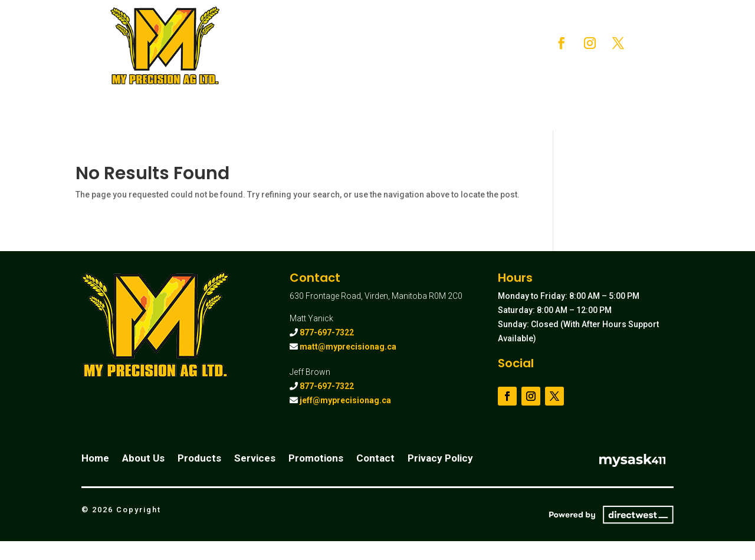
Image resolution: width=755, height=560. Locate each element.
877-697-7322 (327, 332)
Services (450, 36)
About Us (333, 36)
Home (286, 36)
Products (386, 36)
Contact (403, 60)
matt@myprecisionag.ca (348, 347)
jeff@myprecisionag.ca (345, 400)
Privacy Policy (440, 459)
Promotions (347, 60)
